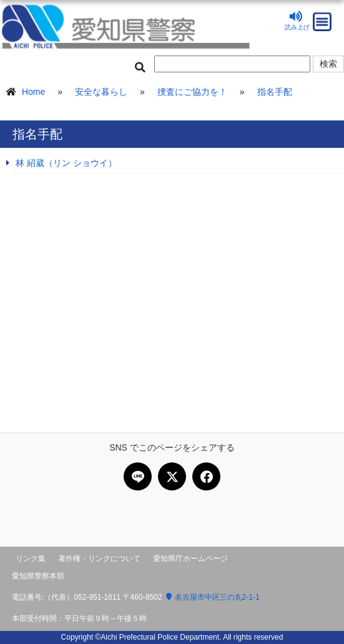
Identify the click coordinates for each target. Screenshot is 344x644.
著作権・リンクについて (99, 559)
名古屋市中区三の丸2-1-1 (213, 597)
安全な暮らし (101, 92)
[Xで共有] (172, 476)
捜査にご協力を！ (192, 92)
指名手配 (275, 92)
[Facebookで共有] (206, 476)
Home (33, 92)
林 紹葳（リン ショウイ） (66, 163)
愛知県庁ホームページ (190, 559)
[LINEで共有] (138, 476)
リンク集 (31, 559)
